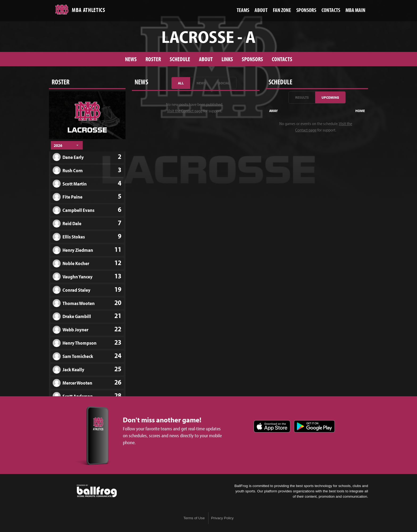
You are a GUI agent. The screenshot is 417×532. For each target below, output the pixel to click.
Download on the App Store (272, 426)
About (206, 59)
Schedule (180, 59)
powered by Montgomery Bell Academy (97, 491)
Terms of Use (194, 518)
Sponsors (252, 59)
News (131, 59)
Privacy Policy (222, 518)
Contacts (282, 59)
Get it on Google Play (314, 426)
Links (227, 59)
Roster (153, 59)
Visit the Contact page (185, 111)
